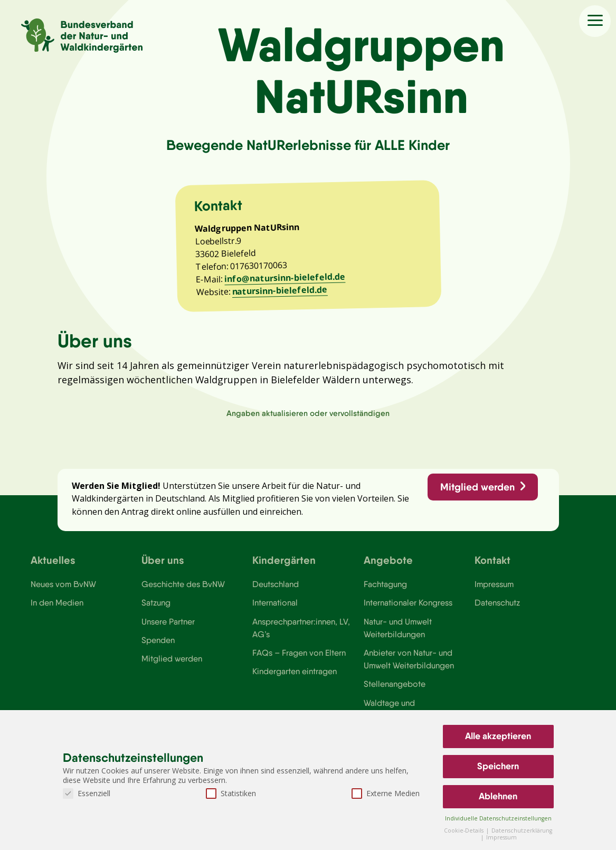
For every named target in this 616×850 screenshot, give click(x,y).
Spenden (158, 647)
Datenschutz (497, 609)
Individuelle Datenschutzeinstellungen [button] (498, 818)
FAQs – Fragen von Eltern (299, 660)
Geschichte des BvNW (184, 590)
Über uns (163, 566)
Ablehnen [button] (498, 796)
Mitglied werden (477, 493)
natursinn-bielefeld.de (281, 294)
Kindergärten (284, 566)
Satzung (156, 609)
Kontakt (492, 566)
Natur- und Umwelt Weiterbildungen (398, 635)
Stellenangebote (395, 692)
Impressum (495, 590)
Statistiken (231, 793)
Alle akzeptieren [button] (498, 736)
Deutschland (276, 590)
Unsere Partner (168, 628)
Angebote (388, 566)
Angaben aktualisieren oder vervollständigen (308, 418)
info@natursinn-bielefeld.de (286, 281)
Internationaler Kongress (409, 609)
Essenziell (87, 793)
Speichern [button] (498, 766)
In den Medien (57, 609)
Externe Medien (386, 793)
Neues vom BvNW (64, 590)
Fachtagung (385, 590)
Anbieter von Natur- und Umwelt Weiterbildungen (409, 666)
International (275, 609)
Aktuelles (53, 566)
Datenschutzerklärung (522, 830)
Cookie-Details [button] (465, 830)
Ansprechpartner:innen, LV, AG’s (301, 635)
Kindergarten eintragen (295, 678)
